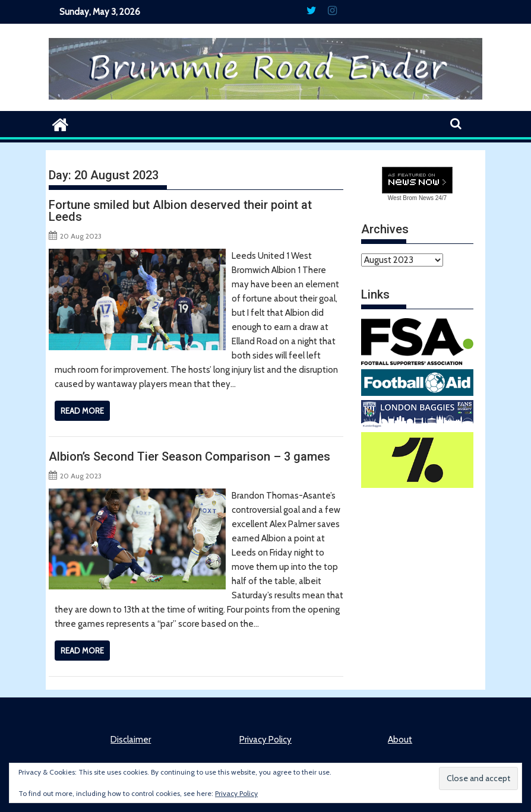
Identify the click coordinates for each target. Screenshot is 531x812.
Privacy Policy (265, 740)
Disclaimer (131, 740)
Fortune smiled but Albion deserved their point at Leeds (180, 211)
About (400, 740)
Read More (82, 411)
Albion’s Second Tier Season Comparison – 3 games (189, 456)
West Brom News (411, 198)
